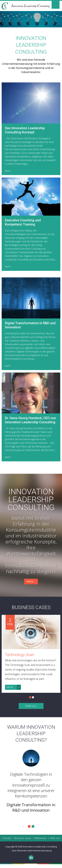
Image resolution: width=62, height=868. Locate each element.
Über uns (55, 838)
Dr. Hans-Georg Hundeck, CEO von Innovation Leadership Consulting (30, 420)
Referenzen (41, 838)
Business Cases (31, 607)
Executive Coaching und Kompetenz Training (23, 222)
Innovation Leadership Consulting (31, 500)
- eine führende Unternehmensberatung (31, 851)
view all (31, 706)
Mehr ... (9, 171)
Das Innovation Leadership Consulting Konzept (25, 130)
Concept (7, 838)
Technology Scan (20, 655)
